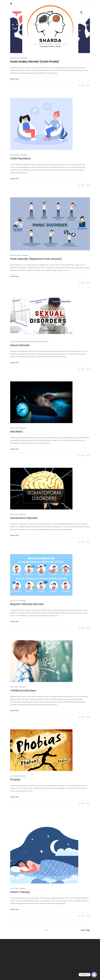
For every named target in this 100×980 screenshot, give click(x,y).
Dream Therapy (20, 892)
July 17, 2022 (14, 342)
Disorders (24, 58)
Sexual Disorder (20, 345)
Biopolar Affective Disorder (27, 604)
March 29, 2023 (15, 58)
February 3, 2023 (15, 255)
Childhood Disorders (23, 691)
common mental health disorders (31, 342)
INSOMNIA (17, 432)
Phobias (15, 780)
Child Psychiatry (20, 159)
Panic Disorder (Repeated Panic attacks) (36, 259)
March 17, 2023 (15, 155)
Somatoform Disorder (24, 518)
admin (82, 85)
